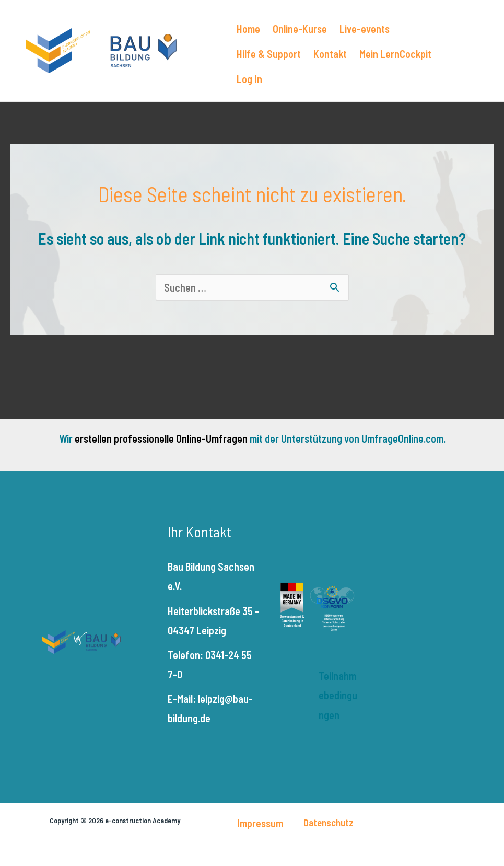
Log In (249, 79)
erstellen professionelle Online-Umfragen (161, 438)
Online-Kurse (300, 29)
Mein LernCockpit (395, 54)
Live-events (365, 29)
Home (248, 29)
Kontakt (330, 54)
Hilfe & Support (269, 54)
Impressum (260, 823)
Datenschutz (329, 822)
